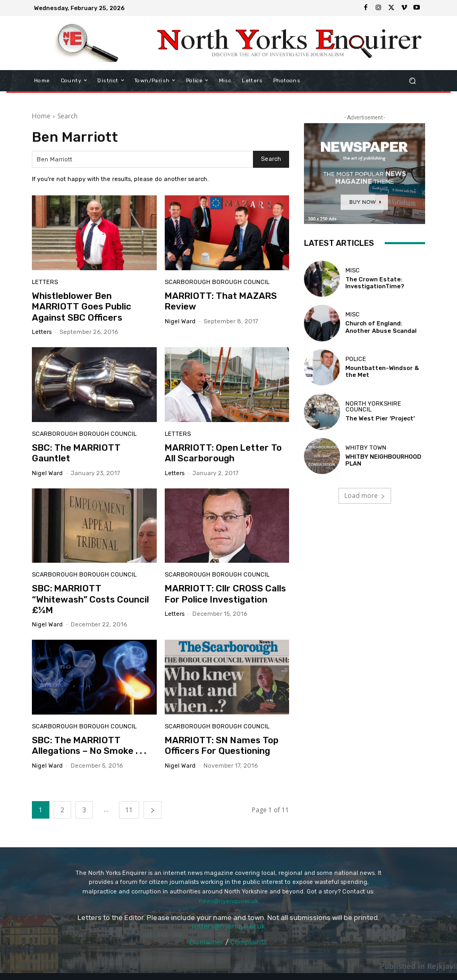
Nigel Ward (180, 321)
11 (129, 810)
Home (41, 116)
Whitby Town (366, 448)
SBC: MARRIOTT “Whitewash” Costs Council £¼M (90, 599)
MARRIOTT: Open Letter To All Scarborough (223, 453)
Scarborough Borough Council (217, 282)
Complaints (249, 942)
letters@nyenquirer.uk (229, 926)
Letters (45, 282)
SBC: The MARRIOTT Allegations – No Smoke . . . (89, 745)
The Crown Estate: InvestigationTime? (375, 283)
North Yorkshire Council (373, 407)
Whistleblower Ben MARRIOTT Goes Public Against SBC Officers (82, 307)
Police (356, 359)
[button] (413, 80)
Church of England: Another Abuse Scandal (381, 327)
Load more (365, 496)
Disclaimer (207, 942)
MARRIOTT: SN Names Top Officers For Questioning (222, 745)
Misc (353, 270)
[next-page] (153, 810)
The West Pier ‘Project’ (380, 419)
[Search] (271, 159)
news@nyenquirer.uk (228, 901)
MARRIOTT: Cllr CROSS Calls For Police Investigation (225, 594)
